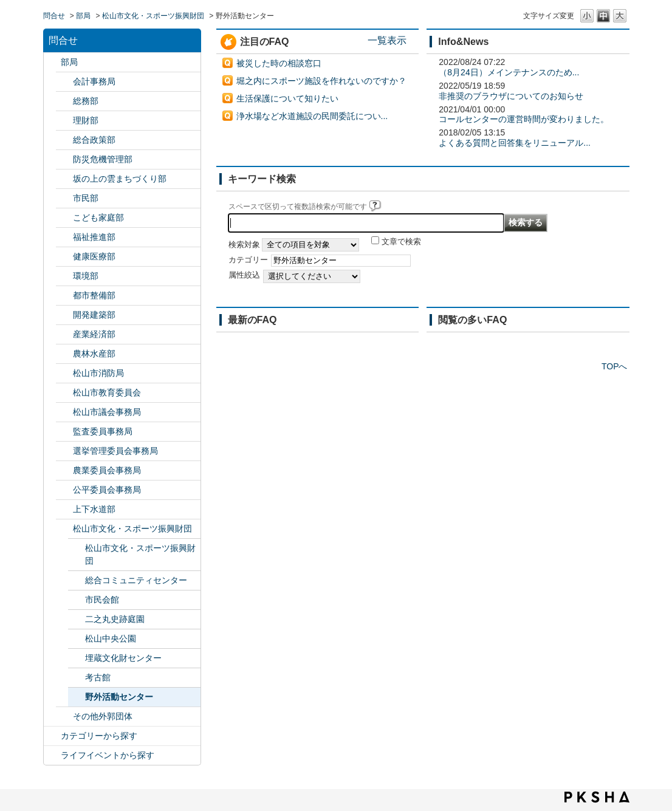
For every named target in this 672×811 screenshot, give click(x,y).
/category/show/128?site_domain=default (64, 198)
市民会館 (102, 600)
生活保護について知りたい (287, 98)
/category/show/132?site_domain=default (64, 257)
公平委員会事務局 (107, 490)
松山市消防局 (98, 373)
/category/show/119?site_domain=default (52, 62)
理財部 (86, 120)
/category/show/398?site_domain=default (64, 179)
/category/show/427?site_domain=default (64, 354)
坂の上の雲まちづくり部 (120, 179)
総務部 (86, 101)
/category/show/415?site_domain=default (64, 218)
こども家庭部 (98, 217)
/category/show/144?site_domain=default (64, 509)
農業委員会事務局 (107, 470)
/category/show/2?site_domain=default (52, 736)
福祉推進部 (94, 237)
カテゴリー (248, 260)
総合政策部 (94, 140)
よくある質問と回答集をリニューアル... (515, 143)
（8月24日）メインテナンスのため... (509, 72)
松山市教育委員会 (107, 392)
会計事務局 (94, 81)
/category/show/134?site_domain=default (64, 529)
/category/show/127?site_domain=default (64, 121)
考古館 (98, 677)
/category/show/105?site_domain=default (52, 755)
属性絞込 (244, 275)
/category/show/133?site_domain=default (64, 276)
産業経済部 (94, 334)
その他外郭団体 (103, 716)
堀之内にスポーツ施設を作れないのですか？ (321, 81)
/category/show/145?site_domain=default (64, 490)
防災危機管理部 (103, 159)
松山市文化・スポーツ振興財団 (153, 16)
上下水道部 (94, 509)
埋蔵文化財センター (123, 658)
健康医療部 (94, 256)
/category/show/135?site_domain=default (64, 296)
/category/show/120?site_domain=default (64, 82)
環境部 (86, 276)
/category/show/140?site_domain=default (64, 373)
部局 (83, 16)
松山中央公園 (111, 638)
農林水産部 (94, 354)
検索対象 (244, 245)
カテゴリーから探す (99, 736)
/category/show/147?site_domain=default (64, 471)
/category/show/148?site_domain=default (64, 451)
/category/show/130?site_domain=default (64, 237)
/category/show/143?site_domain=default (64, 412)
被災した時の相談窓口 (279, 63)
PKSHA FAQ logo (597, 797)
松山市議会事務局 (107, 412)
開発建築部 (94, 315)
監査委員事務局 (103, 431)
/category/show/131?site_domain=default (64, 717)
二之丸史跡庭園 (115, 619)
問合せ (54, 16)
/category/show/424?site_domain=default (64, 159)
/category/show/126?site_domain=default (64, 140)
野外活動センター (119, 697)
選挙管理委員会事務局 (115, 451)
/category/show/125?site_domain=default (64, 101)
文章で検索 (401, 242)
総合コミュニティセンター (136, 580)
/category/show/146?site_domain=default (64, 432)
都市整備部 (94, 295)
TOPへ (615, 366)
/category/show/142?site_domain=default (64, 393)
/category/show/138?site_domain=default (64, 334)
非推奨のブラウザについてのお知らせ (511, 96)
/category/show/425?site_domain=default (64, 315)
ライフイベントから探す (108, 755)
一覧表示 (387, 40)
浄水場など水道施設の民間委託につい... (312, 116)
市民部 (86, 198)
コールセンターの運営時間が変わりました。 (524, 119)
